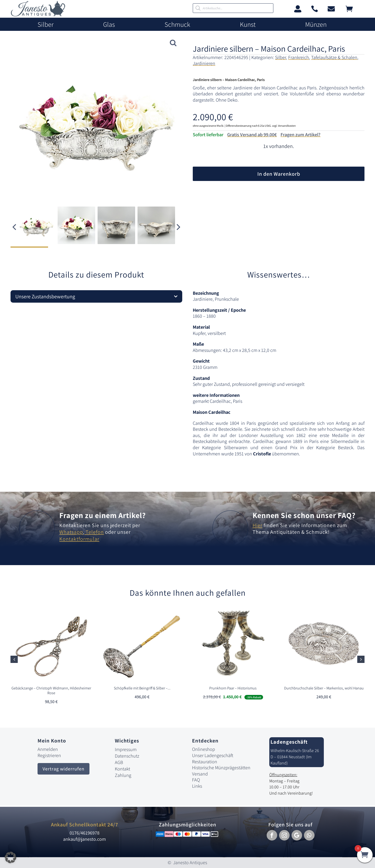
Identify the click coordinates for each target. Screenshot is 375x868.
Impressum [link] (126, 749)
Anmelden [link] (48, 749)
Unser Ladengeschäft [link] (213, 755)
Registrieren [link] (49, 755)
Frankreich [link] (299, 57)
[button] (179, 227)
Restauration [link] (205, 762)
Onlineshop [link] (204, 749)
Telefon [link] (94, 532)
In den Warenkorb (279, 174)
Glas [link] (109, 25)
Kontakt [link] (122, 769)
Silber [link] (46, 25)
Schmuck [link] (177, 25)
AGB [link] (119, 762)
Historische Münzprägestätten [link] (221, 768)
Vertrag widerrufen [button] (63, 769)
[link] (38, 15)
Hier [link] (257, 525)
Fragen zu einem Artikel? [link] (103, 515)
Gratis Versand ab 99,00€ (252, 135)
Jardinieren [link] (204, 63)
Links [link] (197, 786)
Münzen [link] (316, 25)
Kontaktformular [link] (79, 539)
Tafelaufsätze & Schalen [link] (334, 57)
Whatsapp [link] (71, 532)
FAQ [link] (196, 780)
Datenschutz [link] (127, 756)
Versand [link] (200, 774)
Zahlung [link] (123, 775)
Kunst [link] (248, 25)
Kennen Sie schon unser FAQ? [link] (304, 515)
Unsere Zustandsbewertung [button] (45, 296)
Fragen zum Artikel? (301, 135)
